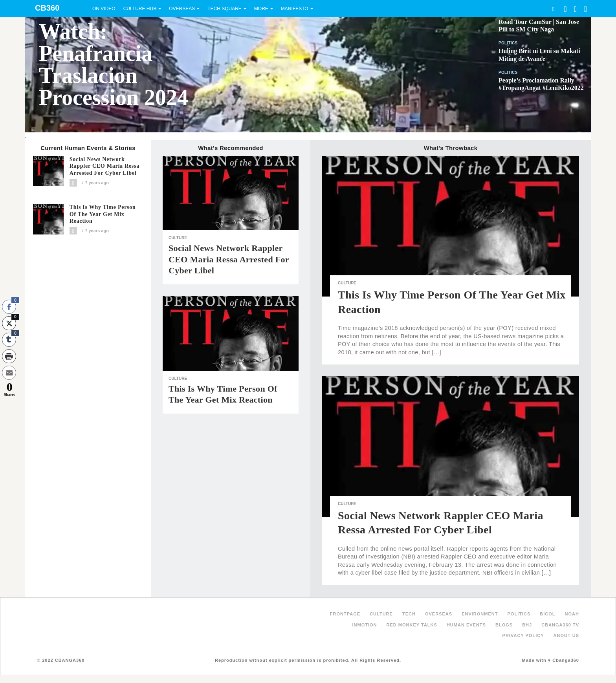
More (261, 9)
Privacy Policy (523, 635)
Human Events (466, 625)
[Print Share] (9, 356)
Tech (409, 614)
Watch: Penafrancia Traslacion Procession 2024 (114, 64)
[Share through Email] (9, 373)
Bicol (547, 614)
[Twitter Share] (9, 323)
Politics (508, 43)
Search (553, 9)
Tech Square (225, 9)
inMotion (365, 625)
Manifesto (295, 9)
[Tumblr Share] (9, 340)
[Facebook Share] (9, 307)
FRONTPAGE (345, 614)
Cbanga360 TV (560, 625)
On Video (104, 9)
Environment (480, 614)
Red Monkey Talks (412, 625)
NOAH (572, 614)
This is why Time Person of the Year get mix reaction (103, 214)
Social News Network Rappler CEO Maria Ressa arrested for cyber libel (104, 166)
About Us (566, 635)
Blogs (504, 625)
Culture (178, 238)
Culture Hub (140, 9)
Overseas (182, 9)
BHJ (527, 625)
